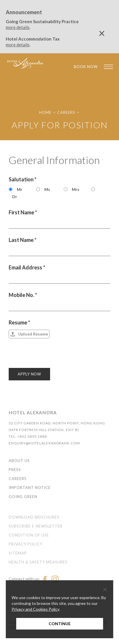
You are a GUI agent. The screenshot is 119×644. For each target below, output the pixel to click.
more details (18, 27)
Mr (20, 189)
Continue (60, 624)
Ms (47, 189)
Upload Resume (33, 334)
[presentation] (53, 357)
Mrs (76, 189)
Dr (15, 197)
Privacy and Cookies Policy (35, 609)
